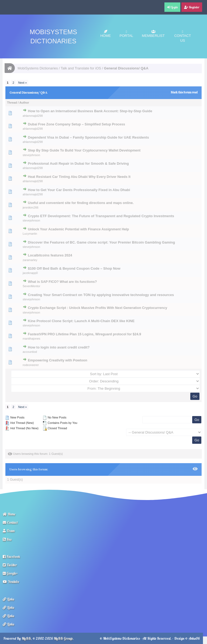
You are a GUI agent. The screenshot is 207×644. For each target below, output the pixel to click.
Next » (23, 83)
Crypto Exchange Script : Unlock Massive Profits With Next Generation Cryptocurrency (97, 308)
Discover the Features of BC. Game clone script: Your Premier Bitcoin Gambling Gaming (102, 242)
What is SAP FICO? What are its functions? (62, 282)
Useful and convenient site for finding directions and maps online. (81, 203)
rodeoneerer (31, 365)
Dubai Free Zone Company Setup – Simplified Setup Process (76, 124)
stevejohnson (31, 155)
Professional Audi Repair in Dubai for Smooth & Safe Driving (78, 163)
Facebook (11, 557)
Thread (12, 103)
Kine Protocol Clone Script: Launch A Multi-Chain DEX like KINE (81, 321)
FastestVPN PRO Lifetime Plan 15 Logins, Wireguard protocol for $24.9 (84, 334)
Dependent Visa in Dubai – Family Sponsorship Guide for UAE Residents (89, 137)
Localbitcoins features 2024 (50, 255)
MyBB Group (63, 638)
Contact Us (182, 36)
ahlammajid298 (33, 116)
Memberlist (153, 34)
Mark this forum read (184, 92)
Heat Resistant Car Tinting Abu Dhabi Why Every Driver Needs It (79, 177)
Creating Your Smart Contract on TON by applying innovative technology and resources (101, 295)
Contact (10, 522)
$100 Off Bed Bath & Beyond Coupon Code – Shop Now (74, 268)
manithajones (31, 339)
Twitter (10, 565)
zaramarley (30, 260)
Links (8, 599)
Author (24, 103)
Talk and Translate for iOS (81, 68)
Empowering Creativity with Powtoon (57, 360)
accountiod (30, 352)
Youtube (11, 582)
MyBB (26, 638)
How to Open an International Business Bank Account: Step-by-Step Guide (90, 111)
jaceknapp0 (30, 273)
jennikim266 (31, 207)
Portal (127, 34)
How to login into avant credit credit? (59, 347)
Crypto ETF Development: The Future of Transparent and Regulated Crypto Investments (101, 216)
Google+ (10, 573)
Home (106, 34)
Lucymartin (30, 234)
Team (9, 531)
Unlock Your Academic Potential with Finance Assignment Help (78, 229)
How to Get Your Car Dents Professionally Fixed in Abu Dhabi (79, 190)
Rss (7, 539)
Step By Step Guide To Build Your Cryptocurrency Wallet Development (84, 150)
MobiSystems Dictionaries (38, 68)
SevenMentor (31, 286)
